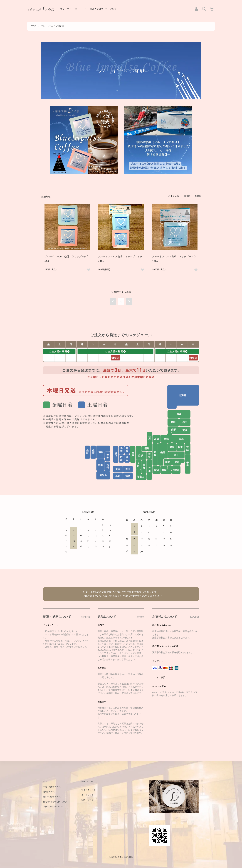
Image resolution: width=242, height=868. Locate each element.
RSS (83, 782)
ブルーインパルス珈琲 (52, 26)
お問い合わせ (87, 800)
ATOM (90, 782)
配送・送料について (52, 787)
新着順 (198, 196)
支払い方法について (52, 797)
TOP (34, 26)
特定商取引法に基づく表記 (55, 802)
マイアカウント (88, 790)
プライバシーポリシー (53, 807)
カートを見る (87, 795)
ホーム (46, 782)
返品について (49, 792)
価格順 (187, 196)
